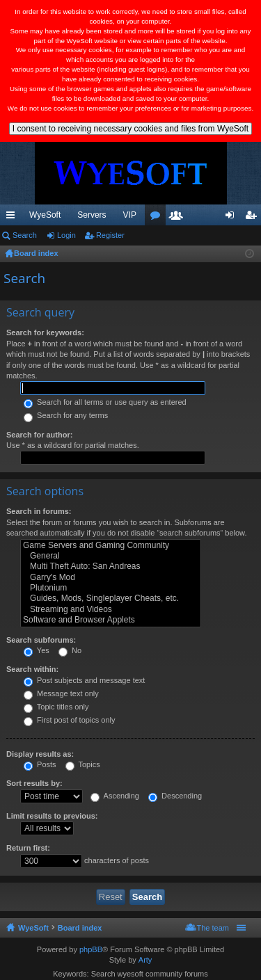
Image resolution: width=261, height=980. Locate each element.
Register (110, 235)
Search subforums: (41, 640)
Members (179, 218)
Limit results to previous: (52, 816)
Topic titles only (56, 707)
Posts (40, 764)
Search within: (32, 669)
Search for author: (39, 435)
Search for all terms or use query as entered (105, 402)
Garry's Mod (111, 578)
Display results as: (40, 754)
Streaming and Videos (111, 610)
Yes (37, 650)
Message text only (61, 693)
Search (25, 235)
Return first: (28, 848)
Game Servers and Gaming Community (111, 546)
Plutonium (111, 588)
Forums (158, 218)
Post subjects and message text (84, 680)
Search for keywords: (45, 332)
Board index (80, 928)
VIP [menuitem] (130, 215)
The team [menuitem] (213, 928)
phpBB (91, 949)
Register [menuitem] (254, 218)
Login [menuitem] (233, 218)
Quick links (13, 218)
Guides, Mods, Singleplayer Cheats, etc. (111, 599)
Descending (175, 796)
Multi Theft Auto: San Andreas (111, 567)
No (70, 650)
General (111, 556)
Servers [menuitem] (92, 215)
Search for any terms (66, 415)
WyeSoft (45, 215)
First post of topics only (70, 720)
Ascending (115, 796)
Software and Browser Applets (111, 620)
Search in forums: (39, 511)
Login (66, 235)
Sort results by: (34, 783)
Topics (83, 764)
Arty (145, 960)
